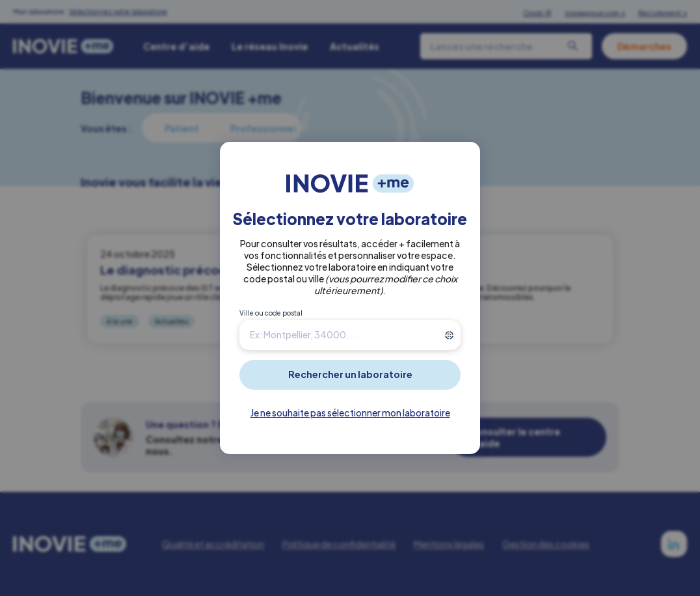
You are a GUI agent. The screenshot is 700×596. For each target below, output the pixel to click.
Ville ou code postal (271, 313)
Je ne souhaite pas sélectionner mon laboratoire (350, 413)
